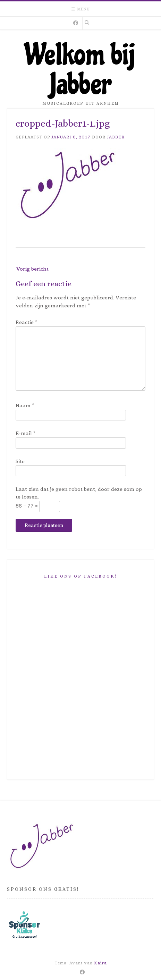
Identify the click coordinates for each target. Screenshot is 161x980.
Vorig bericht (32, 269)
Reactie (26, 322)
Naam (25, 406)
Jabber (116, 137)
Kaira (100, 963)
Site (20, 461)
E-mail (26, 433)
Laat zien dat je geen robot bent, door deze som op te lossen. (79, 493)
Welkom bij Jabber (80, 70)
